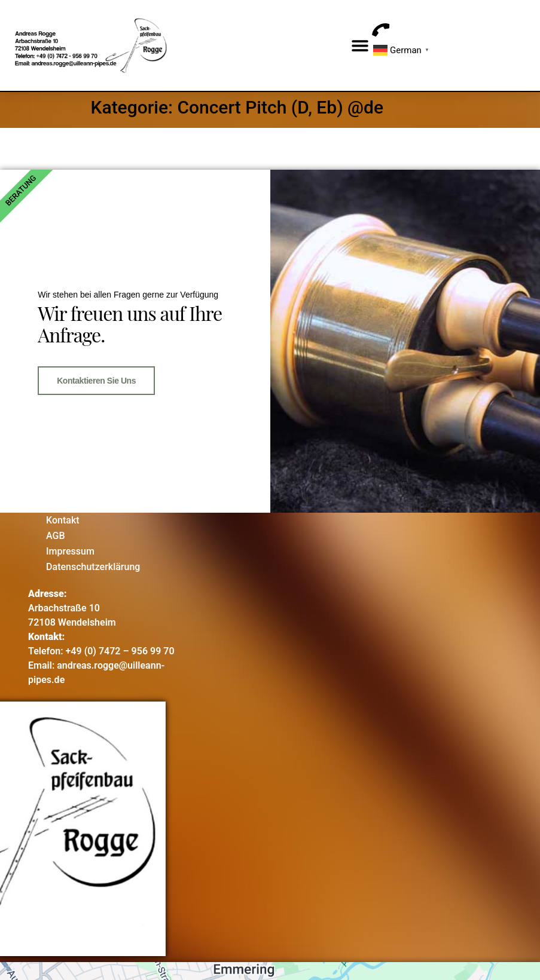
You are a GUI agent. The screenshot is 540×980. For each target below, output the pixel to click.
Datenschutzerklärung (93, 564)
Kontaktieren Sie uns (96, 379)
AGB (56, 533)
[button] (360, 46)
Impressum (70, 548)
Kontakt (63, 517)
